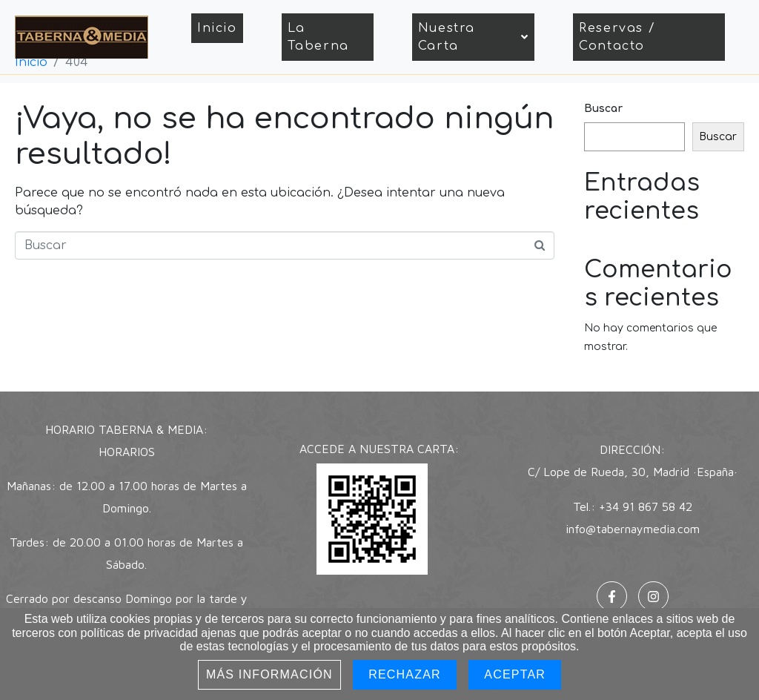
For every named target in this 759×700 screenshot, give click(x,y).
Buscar (603, 109)
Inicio (217, 28)
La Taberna (318, 37)
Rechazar (405, 674)
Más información (269, 674)
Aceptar (515, 674)
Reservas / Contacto (617, 37)
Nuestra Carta (474, 37)
